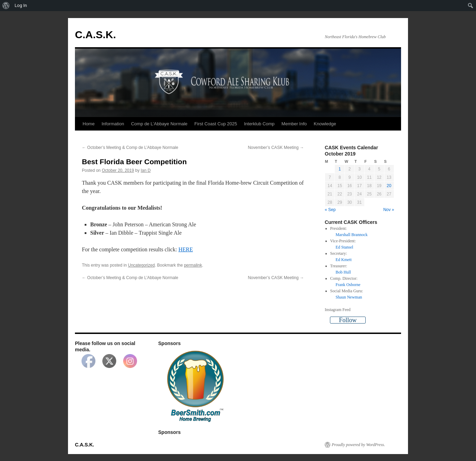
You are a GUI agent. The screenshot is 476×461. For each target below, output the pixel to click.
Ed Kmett (343, 260)
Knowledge (325, 124)
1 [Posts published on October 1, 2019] (340, 169)
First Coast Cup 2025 (216, 124)
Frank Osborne (348, 285)
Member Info (294, 124)
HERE (186, 249)
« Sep (330, 210)
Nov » (389, 210)
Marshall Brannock (351, 235)
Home (89, 124)
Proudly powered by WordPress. (358, 445)
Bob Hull (343, 272)
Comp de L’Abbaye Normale (159, 124)
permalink (193, 265)
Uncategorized (141, 265)
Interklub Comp (259, 124)
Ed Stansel (344, 247)
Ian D (146, 170)
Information (113, 124)
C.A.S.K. (95, 35)
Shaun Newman (349, 297)
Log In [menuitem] (21, 5)
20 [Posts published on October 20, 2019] (389, 186)
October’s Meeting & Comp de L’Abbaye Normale (130, 148)
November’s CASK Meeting (276, 148)
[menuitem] (6, 6)
